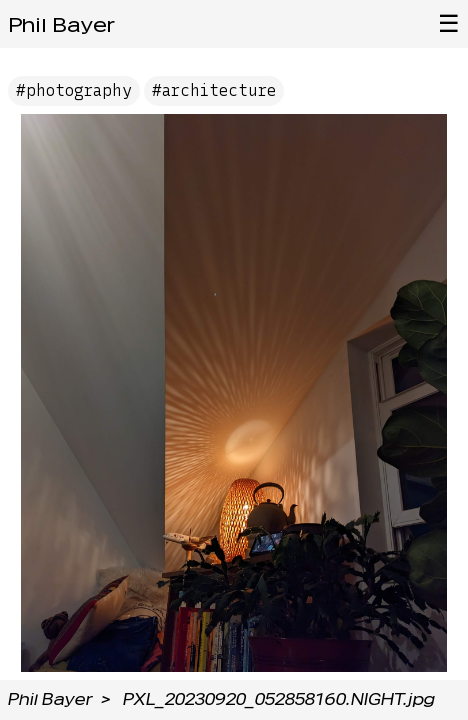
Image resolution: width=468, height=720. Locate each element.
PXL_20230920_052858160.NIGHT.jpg (279, 699)
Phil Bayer (61, 25)
